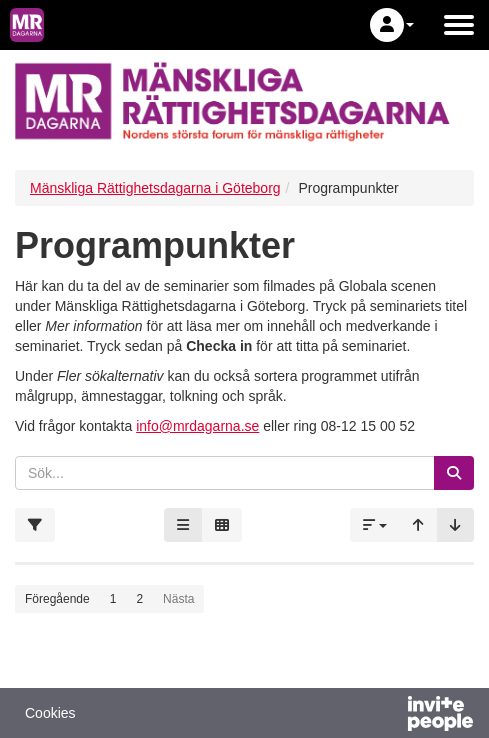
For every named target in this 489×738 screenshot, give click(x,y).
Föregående (57, 599)
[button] (392, 25)
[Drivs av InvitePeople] (388, 716)
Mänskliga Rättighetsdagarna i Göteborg (155, 188)
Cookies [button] (50, 713)
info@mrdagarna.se (197, 426)
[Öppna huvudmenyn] (459, 25)
